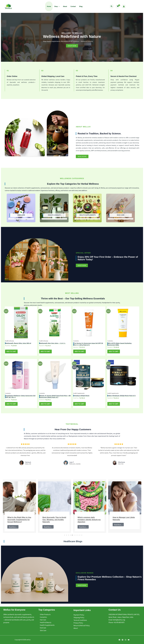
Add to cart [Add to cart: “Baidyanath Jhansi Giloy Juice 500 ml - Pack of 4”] (12, 353)
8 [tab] (78, 537)
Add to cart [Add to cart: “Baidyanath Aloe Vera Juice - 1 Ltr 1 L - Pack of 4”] (46, 353)
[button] (59, 6)
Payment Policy (79, 615)
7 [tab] (76, 537)
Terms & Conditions (80, 620)
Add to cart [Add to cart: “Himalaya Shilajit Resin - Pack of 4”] (80, 406)
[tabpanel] (19, 508)
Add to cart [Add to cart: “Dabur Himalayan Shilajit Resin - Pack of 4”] (114, 406)
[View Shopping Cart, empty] (118, 6)
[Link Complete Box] (19, 508)
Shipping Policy (79, 618)
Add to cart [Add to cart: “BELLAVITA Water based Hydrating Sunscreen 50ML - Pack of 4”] (114, 353)
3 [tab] (68, 537)
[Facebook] (119, 640)
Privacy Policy (78, 623)
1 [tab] (65, 537)
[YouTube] (129, 640)
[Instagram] (126, 640)
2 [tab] (67, 537)
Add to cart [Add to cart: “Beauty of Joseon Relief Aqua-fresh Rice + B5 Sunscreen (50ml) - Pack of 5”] (46, 406)
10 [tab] (82, 537)
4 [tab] (70, 537)
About (76, 628)
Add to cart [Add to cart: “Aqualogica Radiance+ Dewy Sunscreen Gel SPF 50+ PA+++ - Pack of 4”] (12, 406)
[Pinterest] (122, 640)
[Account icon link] (124, 6)
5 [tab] (72, 537)
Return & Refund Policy (82, 626)
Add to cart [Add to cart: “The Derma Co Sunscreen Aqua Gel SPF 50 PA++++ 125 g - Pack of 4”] (80, 353)
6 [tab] (74, 537)
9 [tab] (80, 537)
